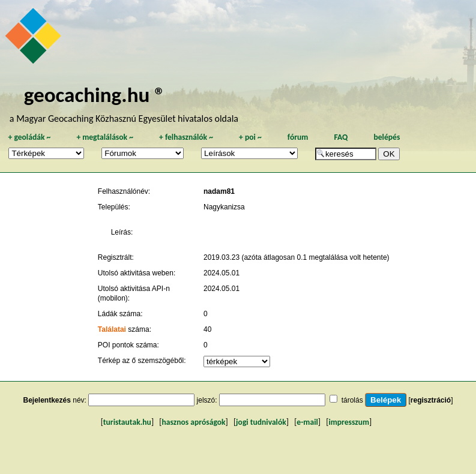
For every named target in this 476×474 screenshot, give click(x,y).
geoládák (29, 137)
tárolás (352, 400)
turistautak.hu (127, 422)
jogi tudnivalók (261, 422)
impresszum (349, 422)
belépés (387, 137)
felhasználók (186, 137)
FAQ (341, 137)
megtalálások (105, 137)
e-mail (307, 422)
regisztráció (431, 400)
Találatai (112, 329)
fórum (298, 137)
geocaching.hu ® (95, 94)
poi (250, 137)
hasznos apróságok (193, 422)
